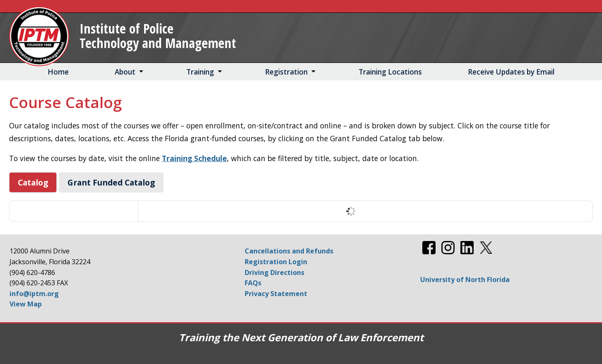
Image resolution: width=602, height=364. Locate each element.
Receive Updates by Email (511, 72)
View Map (26, 304)
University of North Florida (465, 280)
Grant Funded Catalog (111, 182)
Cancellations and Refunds (289, 251)
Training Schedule (194, 158)
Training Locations (390, 72)
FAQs (253, 283)
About (125, 72)
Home (58, 72)
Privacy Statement (276, 294)
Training (200, 72)
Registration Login (276, 262)
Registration (286, 72)
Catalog (33, 182)
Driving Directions (275, 272)
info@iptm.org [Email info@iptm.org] (34, 294)
